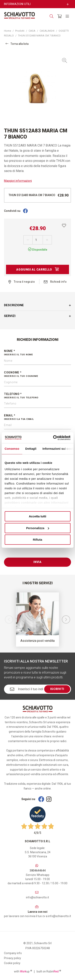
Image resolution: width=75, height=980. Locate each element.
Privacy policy (12, 958)
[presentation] (34, 550)
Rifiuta (37, 540)
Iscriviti (57, 689)
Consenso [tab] (12, 449)
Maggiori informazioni (18, 181)
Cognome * (37, 374)
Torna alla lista (17, 44)
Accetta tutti (37, 516)
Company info (13, 953)
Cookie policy (12, 963)
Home (7, 31)
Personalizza (38, 528)
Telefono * (37, 396)
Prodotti (20, 31)
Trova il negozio (22, 282)
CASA (32, 31)
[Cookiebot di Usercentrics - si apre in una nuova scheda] (53, 438)
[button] (66, 619)
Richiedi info (55, 282)
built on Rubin (49, 971)
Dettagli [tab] (31, 449)
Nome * (37, 353)
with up (23, 971)
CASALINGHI (47, 31)
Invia (37, 562)
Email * (37, 417)
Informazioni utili (17, 4)
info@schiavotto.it (37, 897)
